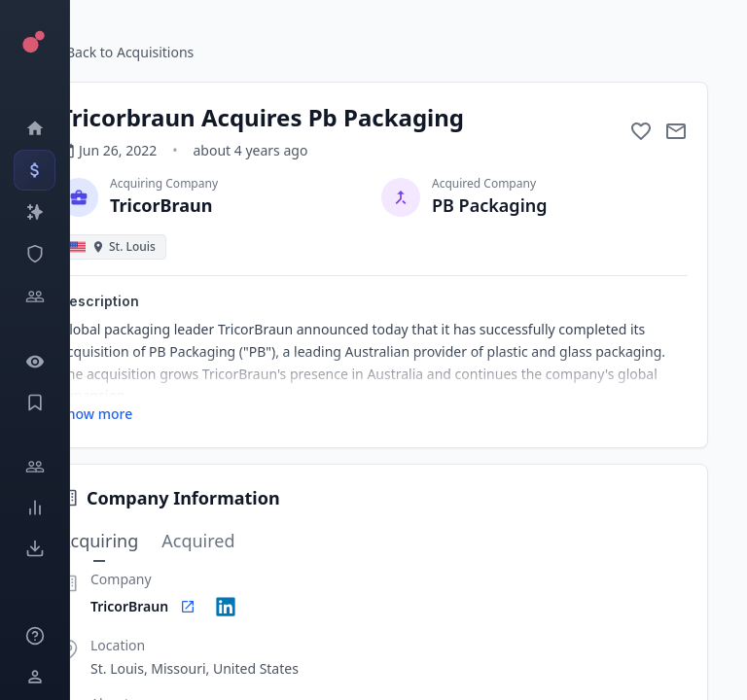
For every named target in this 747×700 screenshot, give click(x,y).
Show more (96, 414)
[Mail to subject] (676, 131)
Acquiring (99, 542)
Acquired (198, 541)
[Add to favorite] (641, 131)
